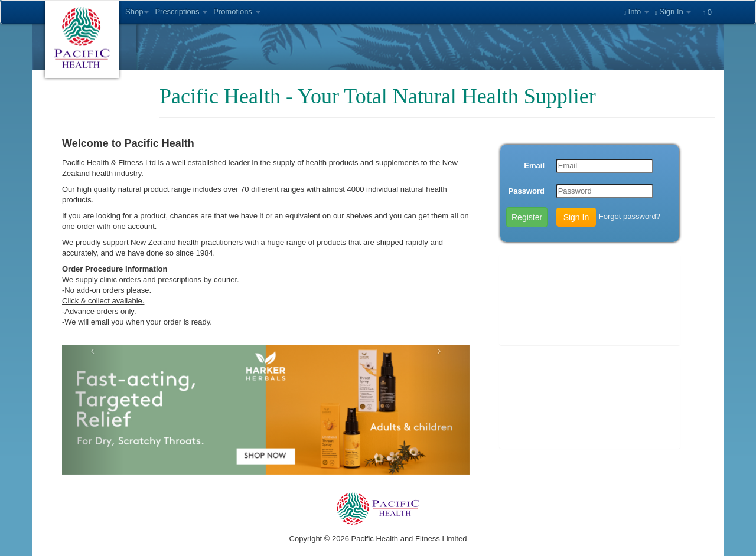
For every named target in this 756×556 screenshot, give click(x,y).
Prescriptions (181, 12)
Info (636, 12)
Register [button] (527, 217)
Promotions (237, 12)
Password (527, 191)
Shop (137, 12)
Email (534, 166)
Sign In (673, 12)
